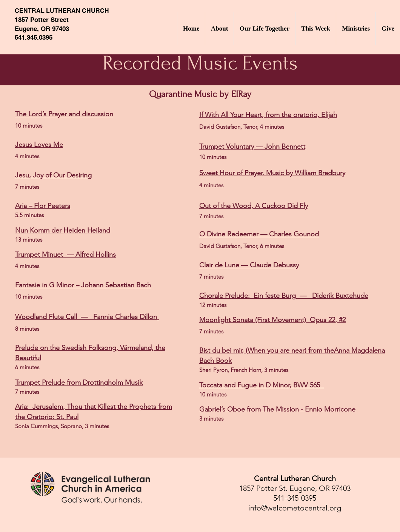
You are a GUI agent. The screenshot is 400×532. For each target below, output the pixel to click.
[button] (219, 29)
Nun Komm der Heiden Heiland (63, 230)
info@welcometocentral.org (295, 508)
